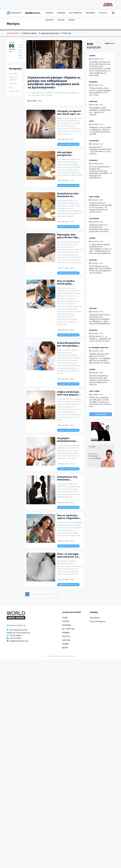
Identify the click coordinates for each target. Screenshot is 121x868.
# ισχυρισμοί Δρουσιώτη (49, 33)
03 (37, 594)
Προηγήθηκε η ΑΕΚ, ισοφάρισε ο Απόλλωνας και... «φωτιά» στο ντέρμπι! (100, 111)
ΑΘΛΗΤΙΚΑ (50, 20)
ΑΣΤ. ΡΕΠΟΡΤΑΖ (75, 13)
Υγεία (11, 87)
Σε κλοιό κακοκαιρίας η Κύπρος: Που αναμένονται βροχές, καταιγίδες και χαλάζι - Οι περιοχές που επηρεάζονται (101, 172)
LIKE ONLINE (94, 218)
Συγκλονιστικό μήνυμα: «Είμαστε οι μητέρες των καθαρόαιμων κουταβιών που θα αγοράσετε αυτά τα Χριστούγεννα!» (54, 82)
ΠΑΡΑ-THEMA (94, 197)
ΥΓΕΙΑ (91, 121)
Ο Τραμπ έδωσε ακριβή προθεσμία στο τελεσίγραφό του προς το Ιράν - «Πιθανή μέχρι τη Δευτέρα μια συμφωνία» (100, 249)
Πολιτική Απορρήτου (98, 621)
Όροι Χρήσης (95, 618)
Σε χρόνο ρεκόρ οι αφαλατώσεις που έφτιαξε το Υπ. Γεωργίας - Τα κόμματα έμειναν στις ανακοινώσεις (101, 207)
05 (48, 594)
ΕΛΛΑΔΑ (61, 20)
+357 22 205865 (16, 635)
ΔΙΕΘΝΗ (72, 20)
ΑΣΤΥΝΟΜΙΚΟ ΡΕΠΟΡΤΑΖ (99, 348)
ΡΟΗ (94, 46)
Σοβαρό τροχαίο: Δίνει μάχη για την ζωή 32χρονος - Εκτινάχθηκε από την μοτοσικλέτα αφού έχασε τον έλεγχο (100, 358)
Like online (13, 74)
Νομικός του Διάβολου (14, 79)
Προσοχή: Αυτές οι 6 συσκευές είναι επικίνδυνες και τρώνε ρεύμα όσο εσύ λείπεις (99, 228)
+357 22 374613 (16, 638)
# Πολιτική (66, 33)
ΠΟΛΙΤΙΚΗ (49, 13)
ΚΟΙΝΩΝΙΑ (61, 13)
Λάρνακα (21, 55)
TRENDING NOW (13, 33)
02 (32, 594)
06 (53, 594)
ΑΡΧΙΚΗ (65, 618)
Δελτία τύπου (14, 91)
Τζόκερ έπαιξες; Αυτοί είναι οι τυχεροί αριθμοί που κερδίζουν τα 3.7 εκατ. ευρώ (100, 91)
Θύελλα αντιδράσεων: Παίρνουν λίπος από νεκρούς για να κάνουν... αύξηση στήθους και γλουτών (100, 380)
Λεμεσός (21, 50)
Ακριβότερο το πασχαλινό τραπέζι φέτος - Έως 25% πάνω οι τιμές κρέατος (100, 150)
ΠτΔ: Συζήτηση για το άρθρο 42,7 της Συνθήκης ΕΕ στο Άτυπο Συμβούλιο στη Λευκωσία (100, 270)
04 (43, 594)
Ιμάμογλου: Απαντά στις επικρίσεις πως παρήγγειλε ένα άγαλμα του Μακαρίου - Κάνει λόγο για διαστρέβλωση (100, 319)
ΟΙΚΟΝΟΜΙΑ (90, 13)
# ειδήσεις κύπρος (29, 33)
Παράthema (13, 83)
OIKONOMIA (67, 625)
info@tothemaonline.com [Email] (19, 641)
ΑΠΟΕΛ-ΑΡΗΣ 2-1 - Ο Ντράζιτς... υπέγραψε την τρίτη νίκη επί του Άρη (100, 339)
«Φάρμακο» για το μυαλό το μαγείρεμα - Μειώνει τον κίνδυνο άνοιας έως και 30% (100, 131)
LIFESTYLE (103, 13)
